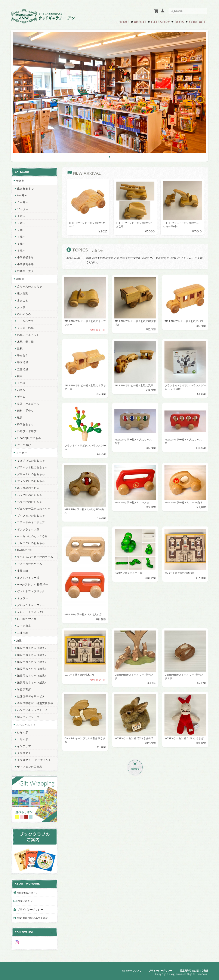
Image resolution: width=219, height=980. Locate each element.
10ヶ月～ (23, 209)
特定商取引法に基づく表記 (33, 918)
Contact (197, 22)
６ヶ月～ (23, 202)
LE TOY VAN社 (27, 619)
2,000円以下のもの (29, 438)
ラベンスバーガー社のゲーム (35, 557)
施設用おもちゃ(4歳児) (31, 676)
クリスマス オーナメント (34, 760)
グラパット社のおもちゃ (32, 467)
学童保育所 (24, 689)
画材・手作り (25, 411)
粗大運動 (23, 293)
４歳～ (21, 237)
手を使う (23, 355)
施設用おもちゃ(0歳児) (31, 648)
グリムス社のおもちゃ (31, 474)
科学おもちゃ (25, 424)
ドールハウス (25, 321)
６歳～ (21, 251)
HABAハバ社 (25, 550)
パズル (21, 390)
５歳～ (21, 244)
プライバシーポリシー (30, 909)
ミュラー (23, 598)
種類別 (20, 279)
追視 (20, 349)
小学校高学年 (25, 264)
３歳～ (21, 230)
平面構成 (23, 362)
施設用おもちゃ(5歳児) (31, 682)
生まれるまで (25, 188)
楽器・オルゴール (28, 404)
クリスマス (24, 753)
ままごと (23, 300)
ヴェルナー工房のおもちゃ (34, 509)
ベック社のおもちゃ (30, 495)
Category (161, 22)
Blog (179, 22)
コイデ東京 (24, 626)
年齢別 (20, 181)
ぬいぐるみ (24, 314)
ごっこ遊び (24, 445)
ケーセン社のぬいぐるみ (32, 536)
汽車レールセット (28, 335)
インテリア (24, 746)
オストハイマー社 (28, 578)
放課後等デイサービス (31, 696)
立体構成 (23, 369)
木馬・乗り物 (25, 342)
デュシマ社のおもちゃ (31, 481)
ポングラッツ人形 (28, 529)
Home (124, 22)
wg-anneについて (27, 893)
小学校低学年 (25, 257)
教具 (20, 417)
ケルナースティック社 (31, 612)
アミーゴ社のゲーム (30, 564)
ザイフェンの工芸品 (30, 767)
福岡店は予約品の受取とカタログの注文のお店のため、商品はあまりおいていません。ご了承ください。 (144, 260)
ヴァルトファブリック (31, 591)
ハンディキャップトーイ (32, 710)
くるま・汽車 (25, 328)
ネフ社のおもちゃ (28, 488)
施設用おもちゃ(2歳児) (31, 662)
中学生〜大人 (25, 271)
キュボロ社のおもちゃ (31, 460)
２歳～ (21, 223)
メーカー (22, 453)
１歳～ (21, 216)
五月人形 (23, 739)
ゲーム (21, 397)
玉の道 (21, 383)
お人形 (21, 307)
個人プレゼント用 (28, 717)
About (140, 22)
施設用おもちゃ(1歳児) (31, 655)
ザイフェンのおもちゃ (31, 515)
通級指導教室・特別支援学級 (35, 703)
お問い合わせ (25, 901)
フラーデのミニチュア (31, 522)
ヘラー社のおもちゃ (30, 502)
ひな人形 (23, 732)
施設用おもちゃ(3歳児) (31, 669)
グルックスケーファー (31, 605)
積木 (20, 376)
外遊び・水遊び (27, 431)
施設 (19, 640)
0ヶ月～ (22, 195)
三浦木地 (23, 633)
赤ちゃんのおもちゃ (30, 286)
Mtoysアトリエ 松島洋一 (33, 584)
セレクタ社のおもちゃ (31, 543)
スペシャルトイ (26, 725)
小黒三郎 (23, 571)
